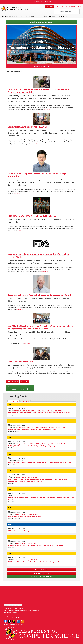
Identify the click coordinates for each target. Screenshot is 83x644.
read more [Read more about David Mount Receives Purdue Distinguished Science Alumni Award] (20, 309)
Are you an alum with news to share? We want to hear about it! (20, 388)
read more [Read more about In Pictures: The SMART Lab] (25, 376)
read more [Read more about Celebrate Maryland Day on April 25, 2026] (37, 144)
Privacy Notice (19, 625)
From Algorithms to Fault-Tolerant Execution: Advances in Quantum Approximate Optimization (39, 413)
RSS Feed (24, 382)
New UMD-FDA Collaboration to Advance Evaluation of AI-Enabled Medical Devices (39, 255)
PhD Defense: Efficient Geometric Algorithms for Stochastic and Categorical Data (35, 562)
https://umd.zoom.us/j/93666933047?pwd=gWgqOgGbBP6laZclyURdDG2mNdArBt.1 (43, 427)
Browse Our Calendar (41, 570)
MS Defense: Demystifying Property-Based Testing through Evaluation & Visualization (36, 545)
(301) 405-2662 (16, 618)
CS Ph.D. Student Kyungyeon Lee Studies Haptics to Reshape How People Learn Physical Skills (38, 91)
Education (23, 16)
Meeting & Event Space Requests (41, 577)
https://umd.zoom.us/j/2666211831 (26, 560)
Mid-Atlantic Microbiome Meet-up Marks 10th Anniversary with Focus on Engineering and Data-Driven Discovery (41, 327)
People (5, 16)
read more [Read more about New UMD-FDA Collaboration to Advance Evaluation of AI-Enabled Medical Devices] (45, 271)
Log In (79, 7)
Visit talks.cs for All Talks (41, 573)
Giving (64, 16)
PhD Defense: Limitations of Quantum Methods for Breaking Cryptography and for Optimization (39, 462)
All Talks (26, 401)
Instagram (14, 621)
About (56, 7)
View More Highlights (41, 66)
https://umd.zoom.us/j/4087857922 (27, 477)
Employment (49, 7)
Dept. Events (14, 401)
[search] (67, 12)
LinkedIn (18, 621)
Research (13, 16)
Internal (62, 7)
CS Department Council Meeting (19, 531)
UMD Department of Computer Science (16, 9)
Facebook (5, 621)
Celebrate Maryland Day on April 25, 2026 (27, 127)
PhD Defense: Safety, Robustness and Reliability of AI (26, 516)
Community (46, 16)
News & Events (35, 16)
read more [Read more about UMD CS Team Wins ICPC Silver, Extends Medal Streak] (21, 230)
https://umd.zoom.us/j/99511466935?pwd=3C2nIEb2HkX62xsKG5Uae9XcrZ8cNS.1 (39, 411)
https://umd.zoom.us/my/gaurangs (27, 514)
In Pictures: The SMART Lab (21, 361)
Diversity (56, 16)
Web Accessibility (9, 625)
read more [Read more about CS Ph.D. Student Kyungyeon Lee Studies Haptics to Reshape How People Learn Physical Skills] (47, 109)
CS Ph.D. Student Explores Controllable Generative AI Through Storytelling (37, 175)
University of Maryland (42, 2)
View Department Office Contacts (13, 605)
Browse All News (13, 382)
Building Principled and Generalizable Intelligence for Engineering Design (32, 429)
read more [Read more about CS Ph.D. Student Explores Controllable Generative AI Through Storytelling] (17, 193)
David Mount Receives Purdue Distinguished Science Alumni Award (39, 295)
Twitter (10, 621)
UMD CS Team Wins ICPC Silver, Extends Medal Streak (33, 216)
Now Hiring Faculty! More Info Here (42, 22)
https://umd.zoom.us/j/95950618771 (27, 543)
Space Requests (71, 7)
